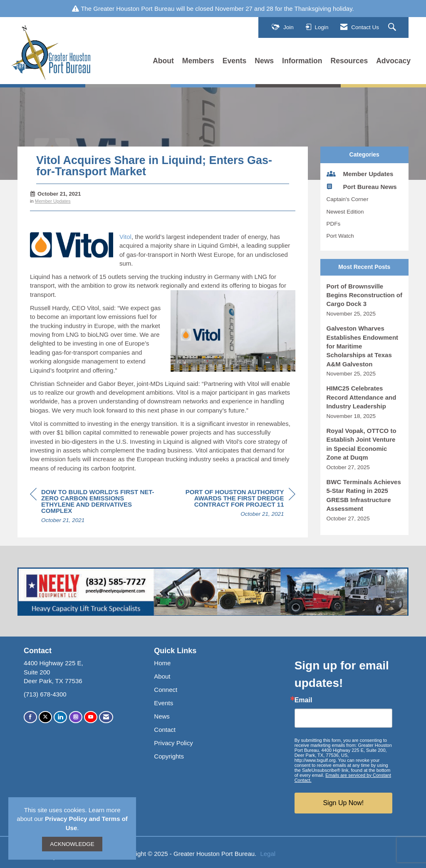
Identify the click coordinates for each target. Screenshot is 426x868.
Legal (268, 854)
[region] (233, 504)
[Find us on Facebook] (30, 717)
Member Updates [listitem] (360, 174)
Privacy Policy (173, 743)
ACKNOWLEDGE (72, 844)
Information (302, 61)
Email (303, 700)
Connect (166, 690)
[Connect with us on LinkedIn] (60, 717)
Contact (165, 730)
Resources (349, 61)
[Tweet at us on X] (45, 717)
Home (162, 663)
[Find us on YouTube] (91, 717)
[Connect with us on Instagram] (76, 717)
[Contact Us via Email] (106, 717)
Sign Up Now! (343, 803)
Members (198, 61)
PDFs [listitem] (334, 224)
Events (235, 61)
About (163, 61)
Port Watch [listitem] (340, 236)
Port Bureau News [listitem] (362, 187)
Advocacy (393, 61)
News (264, 61)
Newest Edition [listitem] (345, 212)
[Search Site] (393, 27)
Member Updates (53, 201)
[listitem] (365, 300)
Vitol (125, 237)
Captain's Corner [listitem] (348, 199)
